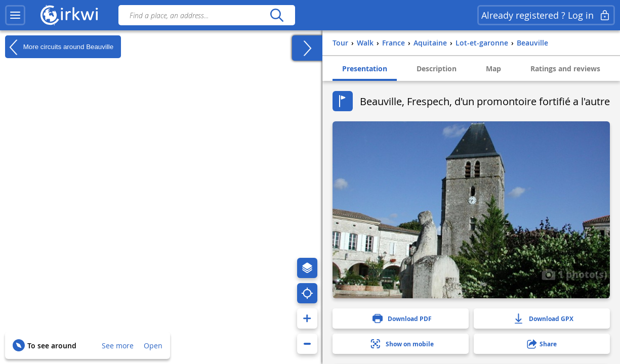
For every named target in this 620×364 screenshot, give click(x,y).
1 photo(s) (574, 274)
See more (118, 346)
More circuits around (59, 47)
